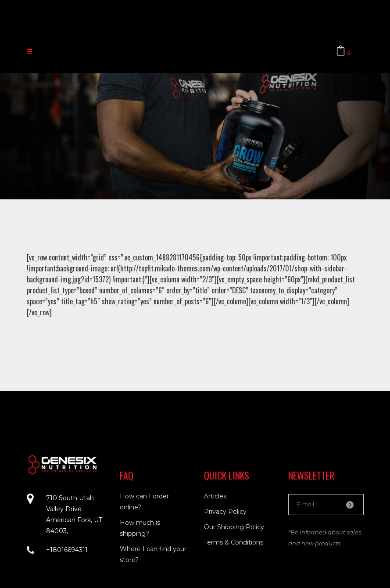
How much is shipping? (140, 528)
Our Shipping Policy (234, 527)
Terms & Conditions (234, 542)
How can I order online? (144, 502)
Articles (215, 496)
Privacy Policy (225, 512)
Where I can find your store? (153, 554)
